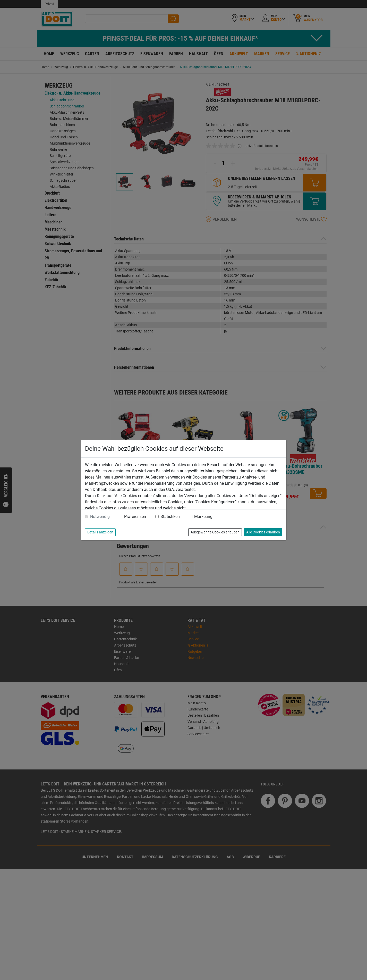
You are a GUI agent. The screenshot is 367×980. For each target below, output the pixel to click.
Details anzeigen (100, 532)
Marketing (203, 517)
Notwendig (100, 517)
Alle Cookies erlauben (263, 532)
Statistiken (170, 517)
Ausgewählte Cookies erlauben (215, 532)
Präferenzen (135, 517)
